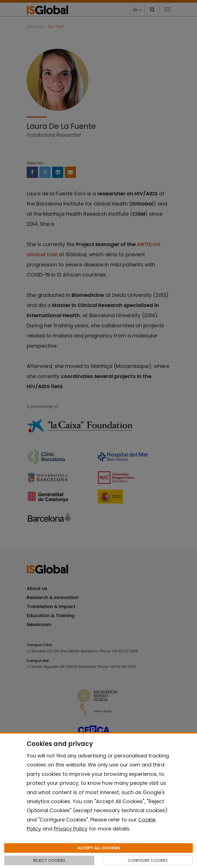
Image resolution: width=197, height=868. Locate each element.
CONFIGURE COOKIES (148, 860)
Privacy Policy (71, 829)
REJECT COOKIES (49, 860)
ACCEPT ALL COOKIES (99, 848)
